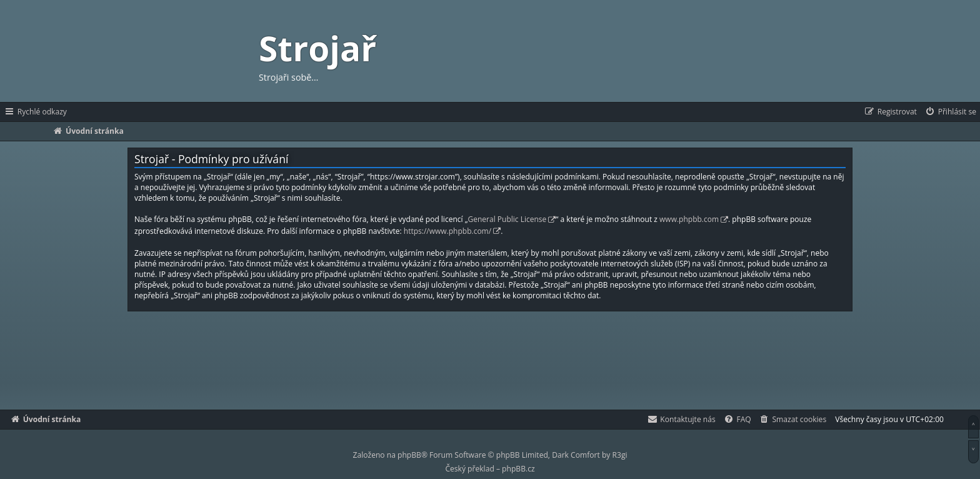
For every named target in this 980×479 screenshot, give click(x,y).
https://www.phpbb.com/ (447, 231)
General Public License (507, 219)
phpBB (409, 455)
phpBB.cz (518, 469)
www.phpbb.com (689, 219)
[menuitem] (950, 112)
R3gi (620, 455)
